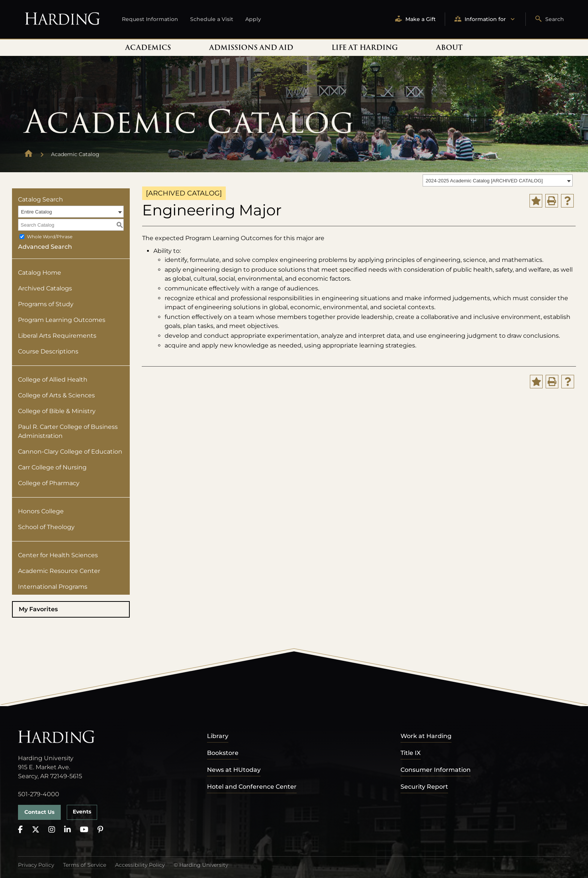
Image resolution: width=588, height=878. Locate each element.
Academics (148, 47)
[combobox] (498, 180)
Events (82, 812)
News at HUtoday (234, 770)
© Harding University (201, 865)
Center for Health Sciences (58, 555)
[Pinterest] (100, 830)
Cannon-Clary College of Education (70, 452)
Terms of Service (85, 865)
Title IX (411, 753)
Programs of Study (46, 304)
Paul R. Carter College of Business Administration (68, 431)
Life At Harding (365, 47)
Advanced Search (45, 247)
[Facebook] (20, 830)
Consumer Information (436, 770)
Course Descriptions (48, 351)
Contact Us (39, 812)
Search (549, 19)
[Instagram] (52, 830)
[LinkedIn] (67, 830)
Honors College (41, 511)
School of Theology (46, 527)
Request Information (150, 19)
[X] (36, 830)
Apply (253, 19)
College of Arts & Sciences (56, 395)
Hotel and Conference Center (252, 787)
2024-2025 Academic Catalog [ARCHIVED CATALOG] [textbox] (484, 181)
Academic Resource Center (59, 571)
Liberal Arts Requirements (57, 336)
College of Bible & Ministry (57, 411)
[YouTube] (84, 830)
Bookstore (223, 753)
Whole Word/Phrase (50, 237)
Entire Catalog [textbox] (36, 212)
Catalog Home (40, 273)
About (449, 47)
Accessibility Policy (140, 865)
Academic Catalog (75, 154)
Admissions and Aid (251, 47)
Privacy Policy (36, 865)
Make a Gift (415, 19)
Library (218, 736)
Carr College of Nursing (52, 467)
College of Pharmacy (49, 483)
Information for (485, 19)
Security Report (424, 787)
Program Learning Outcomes (62, 320)
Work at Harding (426, 736)
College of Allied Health (53, 380)
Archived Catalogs (45, 288)
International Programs (53, 587)
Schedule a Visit (212, 19)
